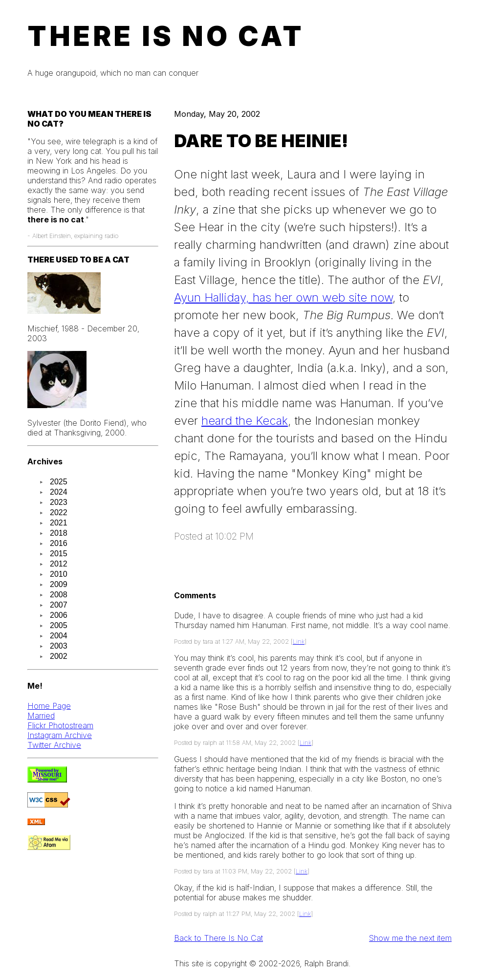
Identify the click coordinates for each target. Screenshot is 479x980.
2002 (59, 656)
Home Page (49, 706)
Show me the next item (410, 938)
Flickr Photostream (60, 725)
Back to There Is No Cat (218, 938)
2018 (59, 533)
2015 (59, 554)
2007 (59, 605)
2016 (59, 543)
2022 (59, 512)
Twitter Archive (54, 745)
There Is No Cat (166, 36)
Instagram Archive (60, 735)
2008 (59, 595)
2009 (59, 584)
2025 (59, 482)
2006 (59, 615)
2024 (59, 492)
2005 (59, 625)
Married (41, 716)
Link (299, 642)
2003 (59, 646)
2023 (59, 502)
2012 (59, 564)
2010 (59, 574)
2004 (59, 636)
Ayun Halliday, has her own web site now (283, 297)
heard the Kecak (245, 421)
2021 (59, 523)
